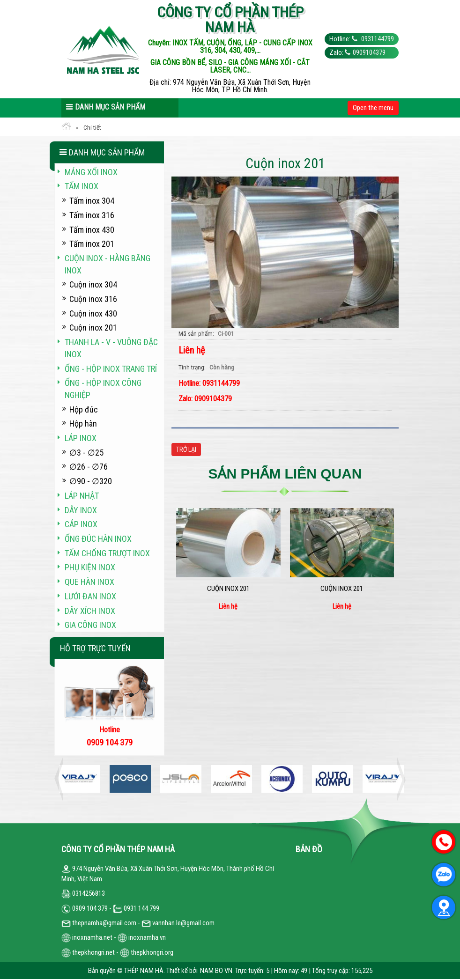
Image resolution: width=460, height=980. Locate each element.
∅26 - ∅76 (89, 467)
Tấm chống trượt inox (107, 553)
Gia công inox (90, 625)
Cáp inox (81, 524)
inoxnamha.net (92, 937)
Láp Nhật (82, 496)
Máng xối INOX (91, 172)
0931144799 (377, 39)
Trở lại (186, 449)
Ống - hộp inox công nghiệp (103, 389)
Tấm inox (82, 186)
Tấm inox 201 (92, 244)
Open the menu (373, 108)
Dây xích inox (90, 611)
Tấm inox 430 (92, 230)
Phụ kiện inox (90, 567)
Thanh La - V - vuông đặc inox (111, 348)
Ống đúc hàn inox (98, 539)
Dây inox (81, 510)
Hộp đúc (84, 409)
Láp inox (81, 438)
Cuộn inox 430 (93, 313)
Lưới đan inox (90, 596)
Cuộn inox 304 (93, 284)
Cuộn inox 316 (93, 299)
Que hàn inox (89, 582)
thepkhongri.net (88, 952)
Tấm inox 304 (92, 201)
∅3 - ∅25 (86, 453)
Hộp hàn (83, 424)
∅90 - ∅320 (91, 481)
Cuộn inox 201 (228, 589)
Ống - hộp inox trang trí (111, 369)
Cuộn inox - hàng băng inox (108, 264)
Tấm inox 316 (92, 215)
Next (399, 779)
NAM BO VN (216, 971)
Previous (61, 779)
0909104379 (369, 52)
